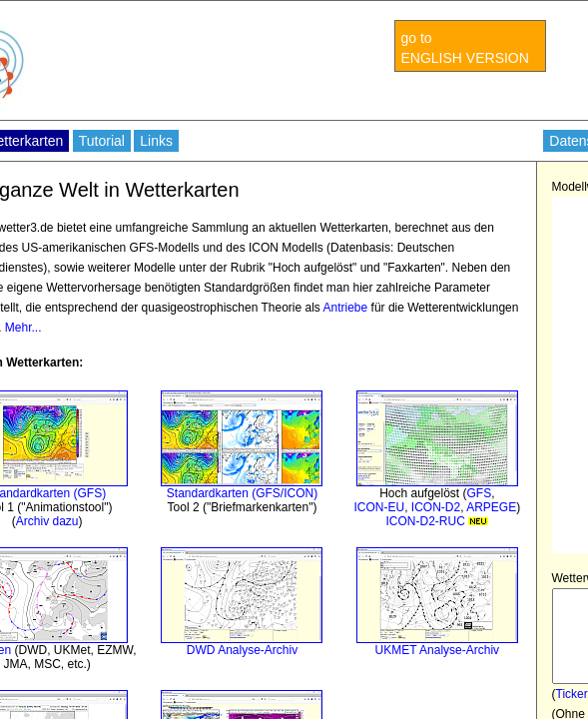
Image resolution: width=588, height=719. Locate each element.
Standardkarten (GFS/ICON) (242, 493)
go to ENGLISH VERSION (465, 48)
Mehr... (23, 328)
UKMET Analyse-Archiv (437, 650)
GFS (480, 493)
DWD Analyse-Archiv (242, 650)
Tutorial (102, 141)
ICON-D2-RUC (437, 521)
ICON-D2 (436, 507)
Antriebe (346, 308)
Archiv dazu (47, 521)
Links (156, 141)
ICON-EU (379, 507)
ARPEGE (491, 507)
